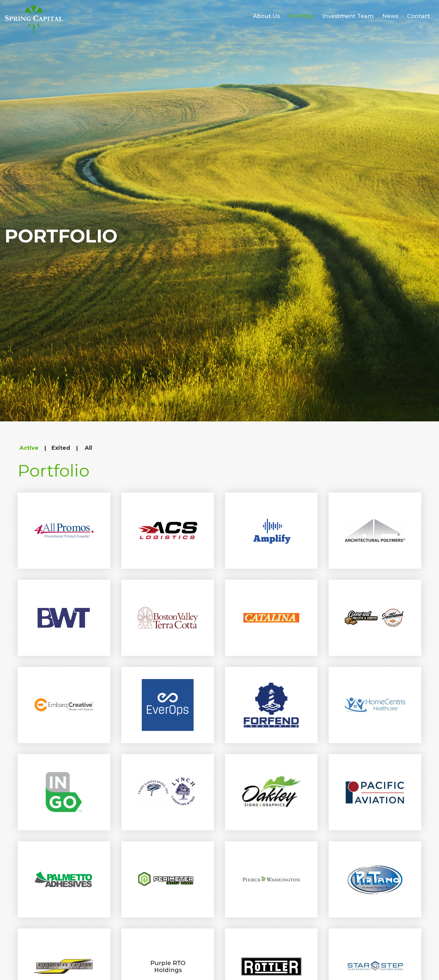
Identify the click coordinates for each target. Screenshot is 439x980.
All (88, 448)
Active (29, 448)
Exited (61, 448)
